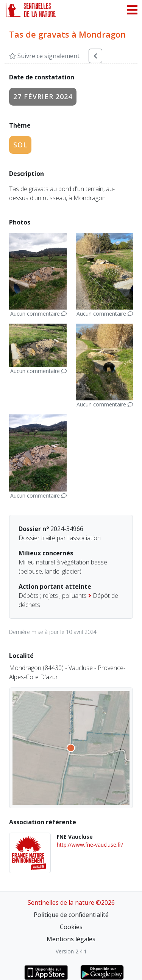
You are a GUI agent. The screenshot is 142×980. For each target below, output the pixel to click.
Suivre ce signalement (44, 56)
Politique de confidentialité (71, 915)
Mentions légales (71, 939)
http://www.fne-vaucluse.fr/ (90, 845)
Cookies (71, 927)
